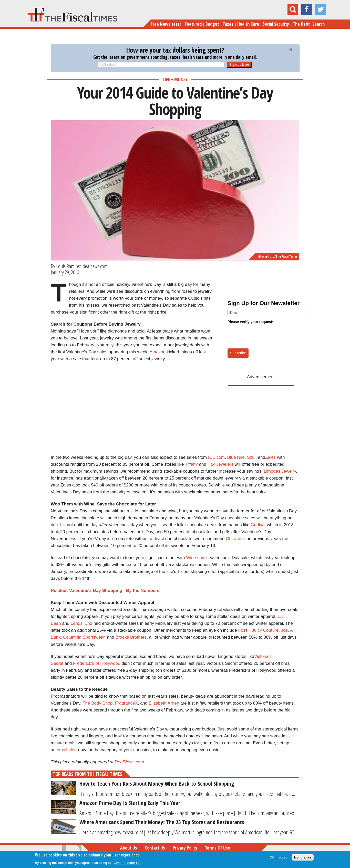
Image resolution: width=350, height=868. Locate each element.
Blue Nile (236, 457)
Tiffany (191, 464)
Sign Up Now (239, 65)
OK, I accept (279, 857)
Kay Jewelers (220, 464)
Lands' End (82, 623)
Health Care (248, 24)
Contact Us (155, 848)
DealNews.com (129, 762)
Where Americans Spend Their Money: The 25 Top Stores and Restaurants (162, 822)
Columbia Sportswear (84, 637)
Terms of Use (218, 848)
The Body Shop (97, 703)
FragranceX (126, 703)
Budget (212, 24)
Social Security (276, 24)
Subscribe (238, 353)
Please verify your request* (251, 322)
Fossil (244, 630)
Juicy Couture (265, 630)
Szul (251, 457)
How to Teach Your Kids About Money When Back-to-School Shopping (157, 783)
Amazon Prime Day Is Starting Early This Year (130, 803)
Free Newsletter (166, 24)
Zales (271, 457)
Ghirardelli (236, 539)
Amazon (158, 352)
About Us (129, 848)
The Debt (301, 24)
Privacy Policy (185, 848)
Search (318, 24)
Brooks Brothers (131, 637)
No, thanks (303, 857)
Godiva (258, 525)
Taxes (228, 24)
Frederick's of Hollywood (97, 663)
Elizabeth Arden (164, 703)
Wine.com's (197, 558)
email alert (67, 750)
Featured (193, 24)
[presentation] (266, 336)
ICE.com (216, 457)
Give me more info (127, 863)
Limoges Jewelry (280, 471)
